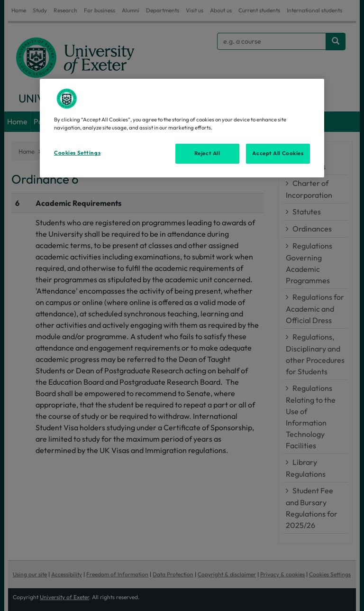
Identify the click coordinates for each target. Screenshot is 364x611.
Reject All (207, 153)
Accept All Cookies (278, 153)
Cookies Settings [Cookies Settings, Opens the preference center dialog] (77, 153)
